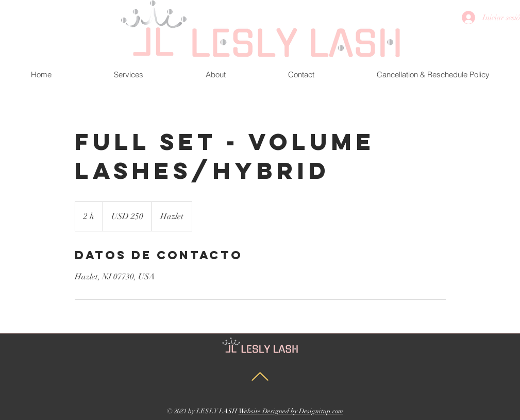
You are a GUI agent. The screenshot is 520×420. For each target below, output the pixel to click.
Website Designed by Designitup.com (291, 411)
